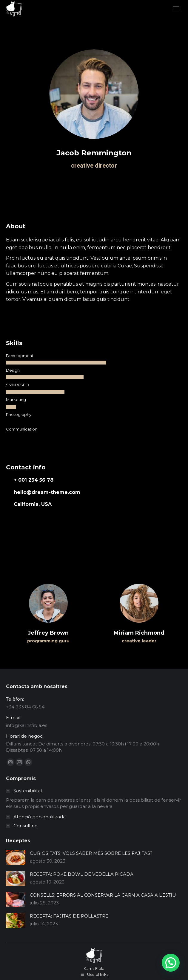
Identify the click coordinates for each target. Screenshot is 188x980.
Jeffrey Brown (48, 633)
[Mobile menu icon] (176, 9)
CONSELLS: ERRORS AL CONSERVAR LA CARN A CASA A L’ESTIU (103, 895)
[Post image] (16, 857)
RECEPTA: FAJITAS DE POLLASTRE (69, 916)
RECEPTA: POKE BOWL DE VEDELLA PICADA (82, 874)
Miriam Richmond (139, 633)
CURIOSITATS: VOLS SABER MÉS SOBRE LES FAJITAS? (91, 853)
